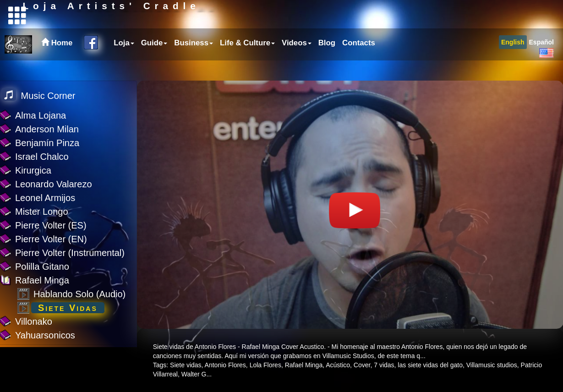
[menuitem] (123, 63)
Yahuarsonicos (45, 335)
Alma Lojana (41, 115)
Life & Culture (247, 63)
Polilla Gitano (42, 267)
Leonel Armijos (45, 198)
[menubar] (243, 63)
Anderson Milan (47, 129)
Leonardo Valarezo (54, 184)
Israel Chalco (42, 157)
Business (194, 63)
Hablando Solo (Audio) (79, 294)
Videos (297, 63)
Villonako (34, 321)
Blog (327, 63)
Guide (154, 63)
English (513, 62)
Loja (124, 63)
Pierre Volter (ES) (51, 225)
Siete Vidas (68, 308)
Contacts (359, 63)
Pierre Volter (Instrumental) (70, 253)
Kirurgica (33, 170)
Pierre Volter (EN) (51, 239)
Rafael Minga (42, 280)
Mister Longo (42, 212)
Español (541, 62)
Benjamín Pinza (47, 143)
